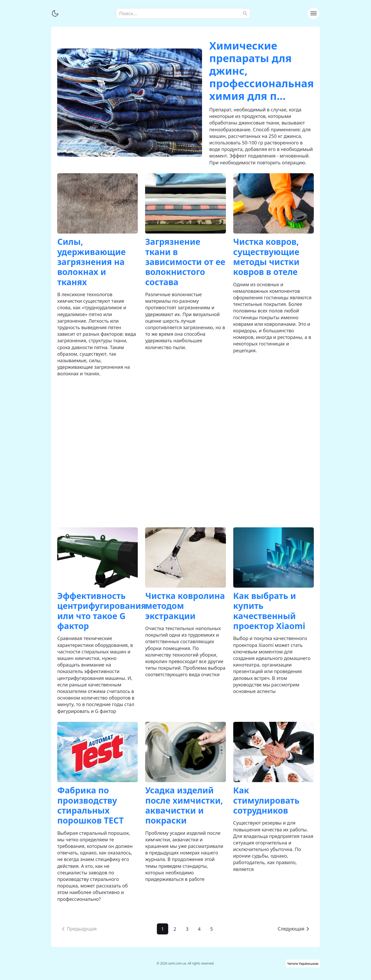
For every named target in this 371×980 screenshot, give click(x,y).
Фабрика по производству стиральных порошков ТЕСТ (90, 805)
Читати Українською (303, 963)
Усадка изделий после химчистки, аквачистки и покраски (184, 805)
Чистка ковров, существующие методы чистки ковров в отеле (266, 257)
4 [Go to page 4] (199, 929)
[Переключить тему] (55, 13)
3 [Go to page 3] (187, 929)
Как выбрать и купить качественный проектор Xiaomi (269, 611)
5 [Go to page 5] (212, 929)
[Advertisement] (185, 452)
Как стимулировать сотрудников (266, 800)
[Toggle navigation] (314, 13)
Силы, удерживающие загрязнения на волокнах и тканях (91, 262)
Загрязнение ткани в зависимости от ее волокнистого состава (185, 262)
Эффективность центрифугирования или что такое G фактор (102, 611)
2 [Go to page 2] (175, 929)
